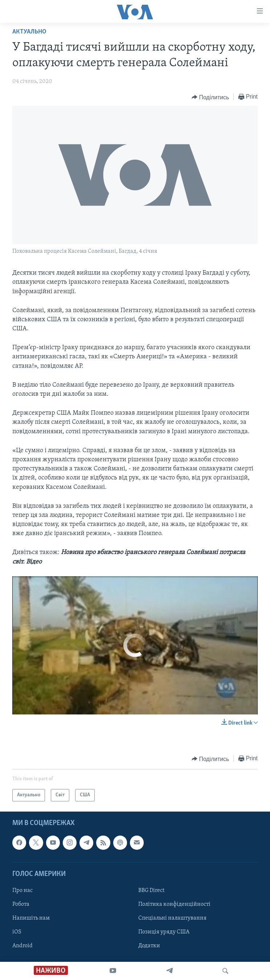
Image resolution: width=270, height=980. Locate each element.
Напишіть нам (31, 918)
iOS (17, 932)
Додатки (149, 946)
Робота (21, 904)
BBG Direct (151, 891)
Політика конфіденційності (174, 904)
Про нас (22, 891)
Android (22, 946)
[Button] (210, 97)
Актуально (29, 32)
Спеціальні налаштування (172, 918)
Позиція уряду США (164, 932)
